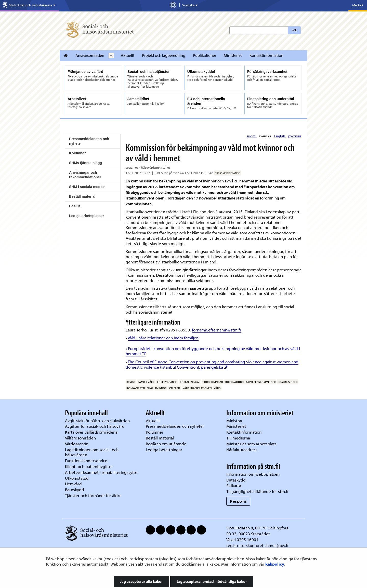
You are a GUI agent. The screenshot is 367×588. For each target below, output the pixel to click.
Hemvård (73, 484)
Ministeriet (233, 55)
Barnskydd (75, 490)
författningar (190, 382)
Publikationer (205, 55)
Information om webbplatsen (253, 474)
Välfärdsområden (80, 438)
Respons (238, 501)
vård (217, 388)
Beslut (75, 206)
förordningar (213, 382)
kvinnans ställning (140, 388)
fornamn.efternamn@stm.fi (216, 330)
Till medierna (238, 438)
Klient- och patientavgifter (89, 466)
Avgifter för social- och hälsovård (95, 426)
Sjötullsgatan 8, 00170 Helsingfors (257, 528)
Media (358, 5)
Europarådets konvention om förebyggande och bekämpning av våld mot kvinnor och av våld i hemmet (213, 351)
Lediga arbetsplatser (87, 216)
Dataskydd (236, 480)
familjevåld (146, 382)
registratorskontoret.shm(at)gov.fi (257, 545)
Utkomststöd (77, 478)
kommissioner (288, 382)
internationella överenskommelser (250, 382)
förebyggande (167, 382)
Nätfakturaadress (242, 450)
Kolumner (77, 153)
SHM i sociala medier (87, 187)
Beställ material (82, 196)
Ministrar (234, 420)
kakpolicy (275, 564)
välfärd (175, 388)
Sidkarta (234, 485)
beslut (131, 382)
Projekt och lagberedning (164, 55)
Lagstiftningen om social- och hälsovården (92, 452)
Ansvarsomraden (90, 55)
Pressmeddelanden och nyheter (89, 141)
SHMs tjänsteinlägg (86, 163)
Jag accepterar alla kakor (141, 581)
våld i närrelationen (197, 388)
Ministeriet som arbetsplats (251, 444)
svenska (265, 136)
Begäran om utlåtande (166, 444)
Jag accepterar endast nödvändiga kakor (212, 581)
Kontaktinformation (266, 55)
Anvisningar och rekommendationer (85, 175)
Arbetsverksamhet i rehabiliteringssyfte (102, 472)
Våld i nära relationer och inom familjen (163, 338)
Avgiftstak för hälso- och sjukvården (97, 420)
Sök (294, 30)
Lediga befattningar (164, 450)
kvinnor (161, 388)
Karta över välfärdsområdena (91, 432)
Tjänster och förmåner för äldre (93, 495)
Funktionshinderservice (86, 460)
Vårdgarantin (77, 444)
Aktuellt (128, 55)
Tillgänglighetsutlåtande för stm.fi (257, 491)
